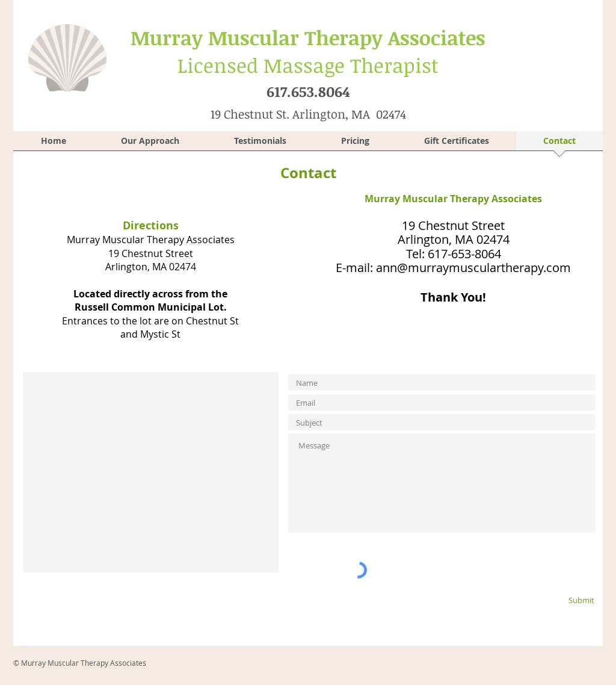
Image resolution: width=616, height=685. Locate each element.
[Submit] (562, 600)
